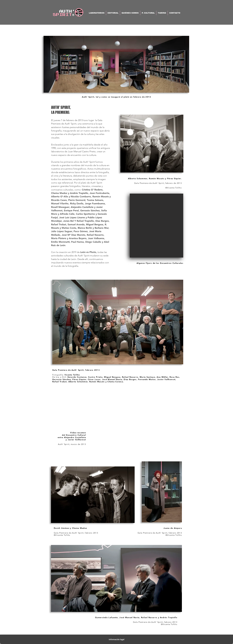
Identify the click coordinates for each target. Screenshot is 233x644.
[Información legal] (116, 640)
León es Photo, (89, 252)
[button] (156, 226)
